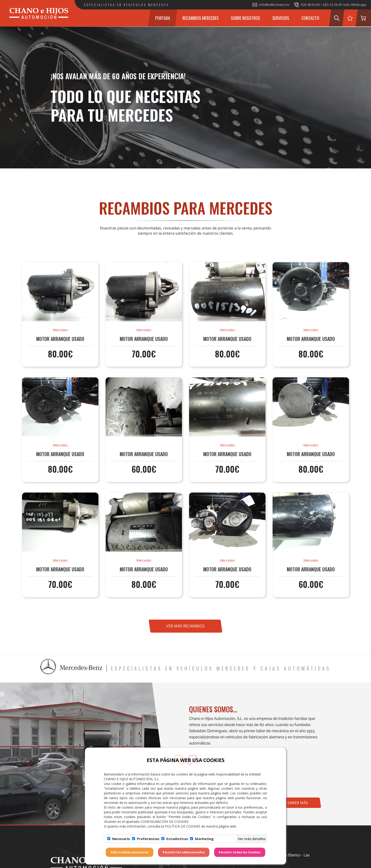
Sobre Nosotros (245, 18)
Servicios (281, 18)
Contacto (310, 18)
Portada (163, 18)
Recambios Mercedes (201, 18)
